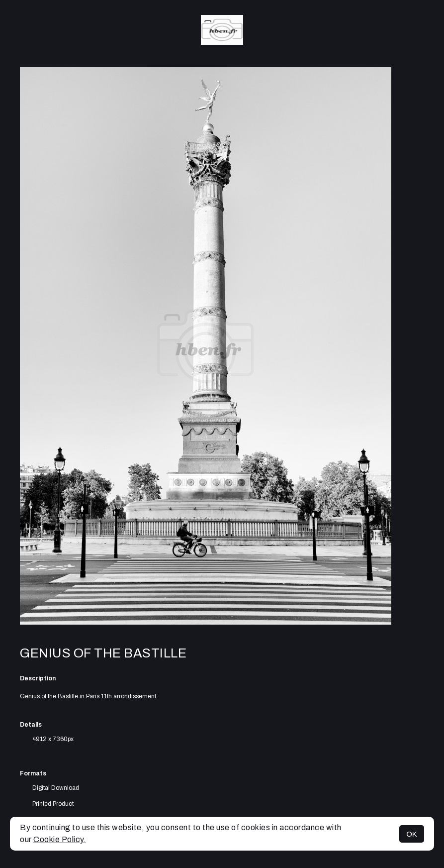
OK (412, 834)
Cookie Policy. (60, 839)
